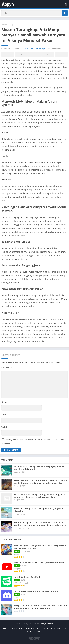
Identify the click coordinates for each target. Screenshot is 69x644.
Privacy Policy (18, 628)
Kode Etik (30, 628)
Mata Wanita (27, 49)
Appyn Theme (47, 624)
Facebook (8, 55)
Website (5, 427)
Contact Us (30, 632)
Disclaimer (40, 628)
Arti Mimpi (40, 49)
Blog (11, 25)
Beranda (7, 628)
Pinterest (34, 55)
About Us (41, 632)
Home (4, 25)
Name (5, 402)
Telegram (48, 55)
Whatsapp (61, 55)
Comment (7, 368)
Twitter (21, 55)
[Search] (34, 13)
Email (5, 415)
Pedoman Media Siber (56, 628)
